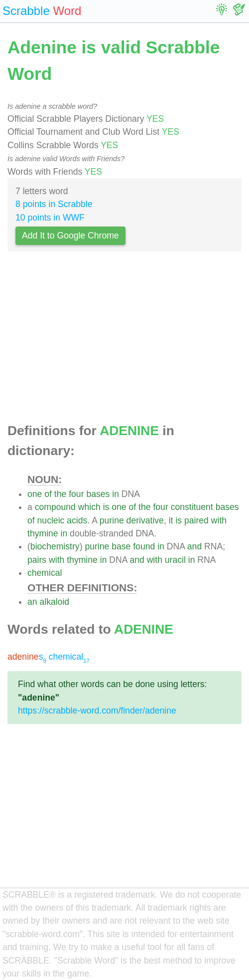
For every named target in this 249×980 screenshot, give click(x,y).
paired (196, 520)
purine (112, 520)
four (76, 494)
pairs (37, 560)
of (48, 494)
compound (55, 507)
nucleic (51, 520)
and (194, 546)
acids (77, 520)
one (35, 494)
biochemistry (55, 546)
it (171, 520)
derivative (145, 520)
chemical (45, 573)
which (89, 507)
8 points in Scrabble (54, 204)
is (106, 507)
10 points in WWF (50, 218)
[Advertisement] (124, 340)
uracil (175, 560)
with (219, 520)
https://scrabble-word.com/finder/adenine (97, 711)
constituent (192, 507)
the (60, 494)
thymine (43, 533)
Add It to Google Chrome (70, 236)
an (32, 602)
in (116, 494)
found (144, 546)
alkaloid (54, 602)
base (121, 546)
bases (98, 494)
